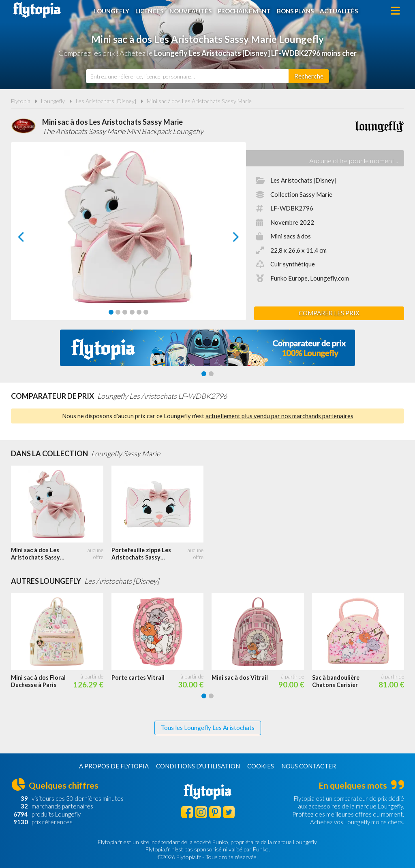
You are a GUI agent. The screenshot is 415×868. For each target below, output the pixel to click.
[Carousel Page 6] (146, 312)
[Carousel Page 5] (139, 312)
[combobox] (187, 76)
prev (30, 239)
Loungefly (112, 11)
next (227, 239)
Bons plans (295, 11)
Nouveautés (190, 11)
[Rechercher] (309, 76)
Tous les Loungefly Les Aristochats (208, 728)
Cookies (261, 766)
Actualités (339, 11)
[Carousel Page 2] (118, 312)
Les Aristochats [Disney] (106, 101)
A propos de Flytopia (114, 766)
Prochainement (244, 11)
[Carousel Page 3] (125, 312)
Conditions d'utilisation (198, 766)
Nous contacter (309, 766)
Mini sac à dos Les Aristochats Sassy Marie (199, 101)
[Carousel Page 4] (132, 312)
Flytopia (37, 10)
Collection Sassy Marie (301, 194)
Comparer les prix (329, 313)
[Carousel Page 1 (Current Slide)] (111, 312)
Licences (149, 11)
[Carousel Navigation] (129, 237)
